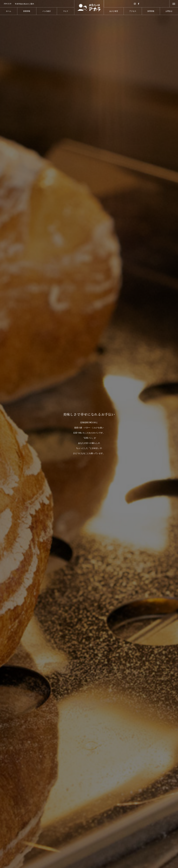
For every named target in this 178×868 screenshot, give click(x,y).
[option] (37, 4)
